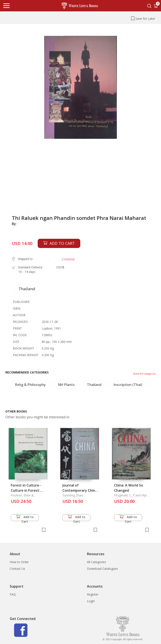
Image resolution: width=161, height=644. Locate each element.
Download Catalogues (102, 569)
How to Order (19, 562)
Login (91, 601)
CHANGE (68, 259)
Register (93, 594)
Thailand (27, 289)
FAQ (13, 594)
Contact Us (17, 569)
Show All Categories (144, 374)
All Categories (97, 562)
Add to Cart (25, 518)
